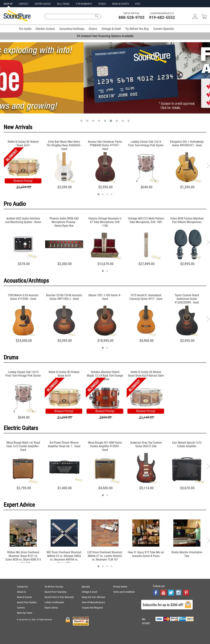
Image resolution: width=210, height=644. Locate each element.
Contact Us (22, 587)
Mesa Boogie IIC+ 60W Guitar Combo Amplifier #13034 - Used (105, 446)
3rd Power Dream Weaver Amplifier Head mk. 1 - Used (64, 444)
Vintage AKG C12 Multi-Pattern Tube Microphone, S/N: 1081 (146, 220)
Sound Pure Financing (55, 592)
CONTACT (24, 4)
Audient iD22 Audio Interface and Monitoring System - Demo (23, 220)
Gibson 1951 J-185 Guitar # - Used (105, 297)
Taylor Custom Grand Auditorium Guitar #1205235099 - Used (187, 299)
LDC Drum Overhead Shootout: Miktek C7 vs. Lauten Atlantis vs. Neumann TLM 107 (105, 556)
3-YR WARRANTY (84, 4)
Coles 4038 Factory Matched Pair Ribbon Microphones (187, 220)
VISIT (138, 4)
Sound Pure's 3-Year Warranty (59, 597)
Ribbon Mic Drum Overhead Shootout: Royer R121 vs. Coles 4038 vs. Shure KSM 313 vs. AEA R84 (23, 558)
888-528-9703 (132, 17)
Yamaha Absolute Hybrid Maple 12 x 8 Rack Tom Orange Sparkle (105, 376)
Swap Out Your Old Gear (93, 597)
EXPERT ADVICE (43, 4)
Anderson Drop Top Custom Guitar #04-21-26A (146, 444)
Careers (21, 608)
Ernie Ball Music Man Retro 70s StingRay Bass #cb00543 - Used (64, 145)
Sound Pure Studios (27, 602)
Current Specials (164, 29)
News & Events (24, 597)
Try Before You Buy (137, 29)
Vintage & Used (111, 29)
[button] (98, 194)
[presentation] (208, 165)
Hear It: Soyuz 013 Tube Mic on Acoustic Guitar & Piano (146, 554)
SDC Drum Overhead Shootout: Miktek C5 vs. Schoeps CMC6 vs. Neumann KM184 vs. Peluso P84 (64, 558)
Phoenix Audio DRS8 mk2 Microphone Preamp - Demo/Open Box (64, 222)
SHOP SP (8, 4)
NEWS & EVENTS (120, 4)
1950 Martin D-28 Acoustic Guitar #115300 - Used (23, 297)
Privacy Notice (120, 587)
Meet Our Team (25, 613)
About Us (22, 592)
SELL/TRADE (63, 4)
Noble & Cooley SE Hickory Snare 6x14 (23, 143)
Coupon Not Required (92, 608)
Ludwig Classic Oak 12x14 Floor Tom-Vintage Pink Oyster (146, 143)
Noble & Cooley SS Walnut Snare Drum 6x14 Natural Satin (146, 374)
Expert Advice (51, 608)
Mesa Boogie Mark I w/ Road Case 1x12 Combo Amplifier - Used (23, 446)
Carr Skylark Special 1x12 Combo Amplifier (187, 444)
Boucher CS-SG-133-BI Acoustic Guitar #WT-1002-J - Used (64, 297)
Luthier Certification (54, 602)
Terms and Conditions (124, 592)
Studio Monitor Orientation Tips (187, 554)
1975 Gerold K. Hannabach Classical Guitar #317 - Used (146, 297)
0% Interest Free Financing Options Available (105, 36)
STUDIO (102, 4)
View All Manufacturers (93, 602)
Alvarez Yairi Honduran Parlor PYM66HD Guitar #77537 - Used (105, 145)
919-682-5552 (162, 17)
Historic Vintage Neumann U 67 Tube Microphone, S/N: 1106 (105, 222)
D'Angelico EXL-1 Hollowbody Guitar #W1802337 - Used (187, 143)
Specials (86, 587)
